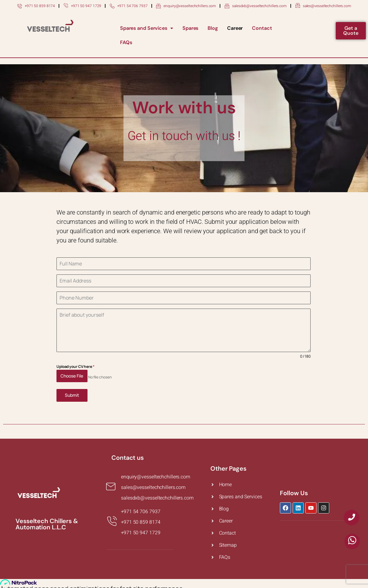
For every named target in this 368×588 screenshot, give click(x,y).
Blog (213, 28)
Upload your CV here (76, 366)
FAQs (126, 42)
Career (235, 28)
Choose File (72, 376)
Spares (190, 28)
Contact (262, 28)
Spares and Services (147, 28)
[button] (147, 28)
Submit (72, 393)
